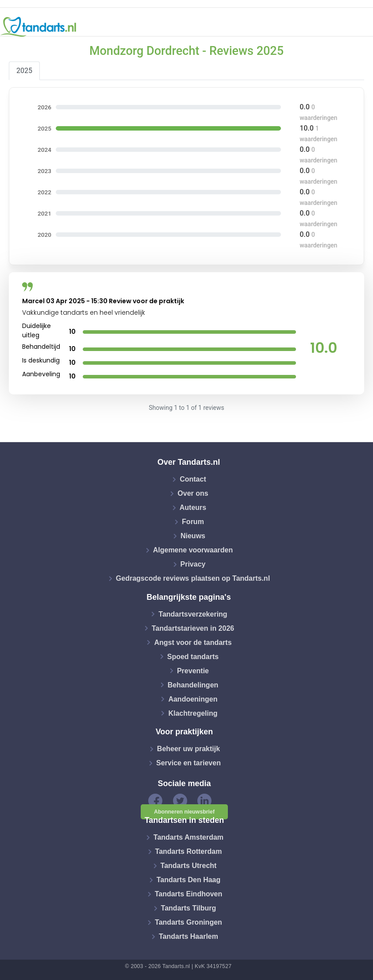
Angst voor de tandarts (193, 642)
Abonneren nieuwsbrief (184, 812)
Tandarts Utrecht (189, 866)
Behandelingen (193, 685)
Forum (193, 522)
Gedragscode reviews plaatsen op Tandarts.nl (193, 578)
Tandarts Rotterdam (189, 851)
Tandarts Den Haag (189, 880)
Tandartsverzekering (193, 614)
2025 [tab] (24, 71)
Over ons (193, 493)
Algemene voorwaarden (193, 550)
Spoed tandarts (193, 656)
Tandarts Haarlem (188, 936)
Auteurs (193, 507)
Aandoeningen (193, 699)
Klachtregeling (193, 713)
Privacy (193, 564)
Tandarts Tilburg (189, 908)
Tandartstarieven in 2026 (193, 628)
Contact (193, 479)
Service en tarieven (188, 763)
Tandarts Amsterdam (188, 837)
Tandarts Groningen (188, 922)
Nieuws (193, 536)
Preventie (193, 670)
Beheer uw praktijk (188, 749)
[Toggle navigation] (361, 27)
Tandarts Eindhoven (189, 894)
